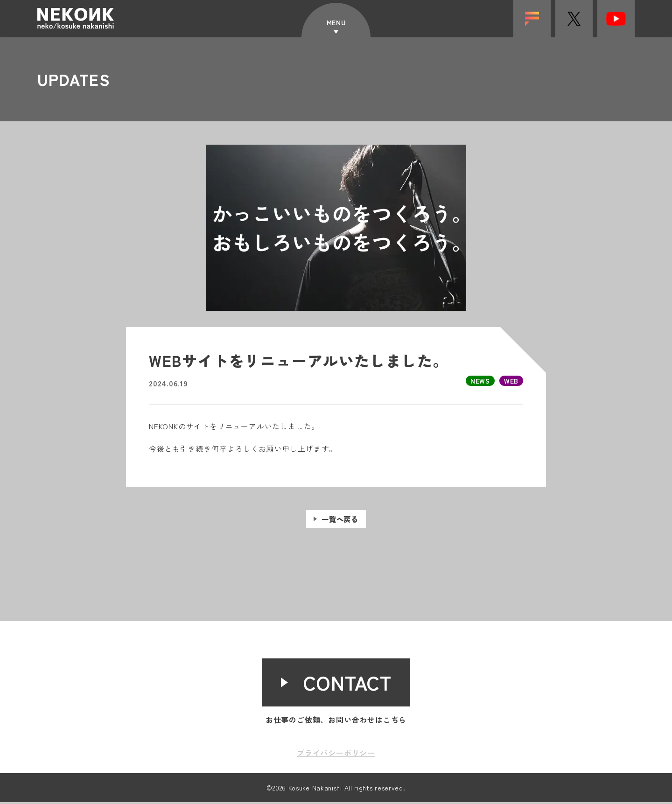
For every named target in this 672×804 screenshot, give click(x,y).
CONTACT (348, 684)
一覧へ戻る (340, 530)
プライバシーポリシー (336, 755)
